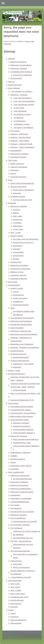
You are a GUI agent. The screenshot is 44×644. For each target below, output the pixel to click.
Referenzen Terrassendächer (21, 65)
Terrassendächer (14, 285)
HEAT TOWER (16, 590)
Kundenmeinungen (15, 85)
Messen (13, 174)
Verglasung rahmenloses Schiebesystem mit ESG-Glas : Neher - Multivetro (25, 385)
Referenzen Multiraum (19, 62)
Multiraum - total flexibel (19, 134)
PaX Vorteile (15, 505)
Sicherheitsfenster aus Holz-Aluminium (23, 546)
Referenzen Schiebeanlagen (21, 489)
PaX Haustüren (16, 508)
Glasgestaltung (16, 151)
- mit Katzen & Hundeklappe (23, 128)
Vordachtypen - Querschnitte (23, 364)
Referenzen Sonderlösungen (21, 331)
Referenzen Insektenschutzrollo (22, 492)
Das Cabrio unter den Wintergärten (26, 239)
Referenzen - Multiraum (19, 95)
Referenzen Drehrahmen (19, 485)
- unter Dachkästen (20, 111)
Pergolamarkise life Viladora (21, 410)
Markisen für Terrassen (19, 436)
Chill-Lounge (13, 160)
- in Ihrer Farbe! (19, 108)
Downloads (17, 193)
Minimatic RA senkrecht (21, 426)
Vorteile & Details (17, 288)
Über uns (11, 82)
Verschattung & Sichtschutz (20, 269)
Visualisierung (18, 302)
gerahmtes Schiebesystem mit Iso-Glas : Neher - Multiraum (25, 379)
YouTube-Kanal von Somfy (23, 200)
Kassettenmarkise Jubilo (22, 443)
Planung (16, 292)
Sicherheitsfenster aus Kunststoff (25, 521)
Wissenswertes (16, 604)
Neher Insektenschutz (16, 472)
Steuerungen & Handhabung (23, 190)
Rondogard (12, 203)
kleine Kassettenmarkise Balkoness (26, 439)
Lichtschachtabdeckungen (20, 502)
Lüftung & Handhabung (19, 167)
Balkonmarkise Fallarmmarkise (22, 416)
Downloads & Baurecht (19, 279)
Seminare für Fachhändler (22, 75)
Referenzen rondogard (19, 68)
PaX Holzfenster (16, 528)
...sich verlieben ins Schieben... (22, 91)
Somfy (10, 180)
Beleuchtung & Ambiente (19, 154)
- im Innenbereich (19, 121)
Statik (12, 308)
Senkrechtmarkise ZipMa (20, 420)
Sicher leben (17, 564)
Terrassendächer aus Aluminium (22, 318)
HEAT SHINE (15, 587)
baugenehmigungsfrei (21, 305)
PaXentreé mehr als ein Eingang (22, 512)
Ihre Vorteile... (15, 131)
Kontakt (11, 610)
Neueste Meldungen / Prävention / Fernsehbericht (23, 572)
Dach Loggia (18, 216)
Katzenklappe (18, 226)
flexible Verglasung (17, 164)
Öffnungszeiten (16, 623)
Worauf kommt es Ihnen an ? (23, 242)
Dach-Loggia (13, 282)
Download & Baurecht (18, 157)
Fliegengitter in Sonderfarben (21, 499)
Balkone (16, 213)
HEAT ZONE (15, 584)
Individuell (17, 249)
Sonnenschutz (13, 403)
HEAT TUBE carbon (18, 594)
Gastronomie (18, 219)
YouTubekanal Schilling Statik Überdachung (24, 313)
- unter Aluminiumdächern (22, 98)
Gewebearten (15, 495)
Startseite (11, 59)
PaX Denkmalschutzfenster (20, 551)
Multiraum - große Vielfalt (20, 141)
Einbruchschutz (16, 561)
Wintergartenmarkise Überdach (22, 407)
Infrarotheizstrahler (15, 581)
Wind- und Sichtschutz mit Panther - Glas (25, 393)
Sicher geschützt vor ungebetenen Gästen (25, 556)
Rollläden (14, 456)
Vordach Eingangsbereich (20, 361)
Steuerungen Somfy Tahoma (21, 466)
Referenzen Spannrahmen (20, 476)
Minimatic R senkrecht (21, 423)
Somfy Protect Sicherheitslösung (22, 183)
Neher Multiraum (14, 88)
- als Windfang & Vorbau (22, 114)
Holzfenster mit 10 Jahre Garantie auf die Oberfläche (27, 533)
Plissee (13, 462)
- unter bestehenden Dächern (24, 105)
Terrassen (16, 210)
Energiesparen (18, 256)
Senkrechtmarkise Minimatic (23, 430)
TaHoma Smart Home (18, 187)
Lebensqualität (18, 252)
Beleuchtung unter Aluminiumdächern (24, 334)
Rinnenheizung (18, 295)
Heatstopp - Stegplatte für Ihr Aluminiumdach (21, 339)
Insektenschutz (16, 262)
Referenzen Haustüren (19, 515)
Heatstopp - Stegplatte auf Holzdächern (25, 347)
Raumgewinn (18, 246)
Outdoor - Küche (14, 370)
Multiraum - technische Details (21, 144)
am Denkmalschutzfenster (22, 479)
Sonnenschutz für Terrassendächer (23, 413)
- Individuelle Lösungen (21, 124)
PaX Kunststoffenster (18, 518)
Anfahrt (13, 613)
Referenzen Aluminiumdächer (21, 321)
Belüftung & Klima (17, 272)
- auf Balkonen (18, 118)
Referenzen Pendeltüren (19, 482)
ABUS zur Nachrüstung (21, 567)
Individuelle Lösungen (18, 275)
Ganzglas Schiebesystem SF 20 (22, 400)
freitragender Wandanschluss (21, 325)
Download (14, 607)
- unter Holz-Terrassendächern (24, 101)
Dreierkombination (17, 600)
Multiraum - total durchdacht (21, 137)
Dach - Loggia (16, 233)
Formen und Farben (20, 298)
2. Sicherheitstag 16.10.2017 (21, 577)
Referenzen (15, 170)
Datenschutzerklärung (18, 620)
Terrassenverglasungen (17, 374)
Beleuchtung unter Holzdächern (22, 344)
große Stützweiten (17, 328)
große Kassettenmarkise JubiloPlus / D (26, 448)
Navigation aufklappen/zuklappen (22, 3)
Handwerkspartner (17, 351)
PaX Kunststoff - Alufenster (20, 525)
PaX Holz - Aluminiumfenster (21, 541)
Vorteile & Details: (17, 236)
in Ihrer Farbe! (18, 229)
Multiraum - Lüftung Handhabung (22, 147)
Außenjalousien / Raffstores (21, 453)
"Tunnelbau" (17, 223)
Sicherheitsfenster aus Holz (23, 538)
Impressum (14, 617)
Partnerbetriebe (16, 78)
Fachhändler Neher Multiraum (21, 72)
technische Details (20, 390)
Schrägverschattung (18, 459)
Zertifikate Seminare (18, 196)
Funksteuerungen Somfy (19, 597)
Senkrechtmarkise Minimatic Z (24, 433)
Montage (16, 259)
